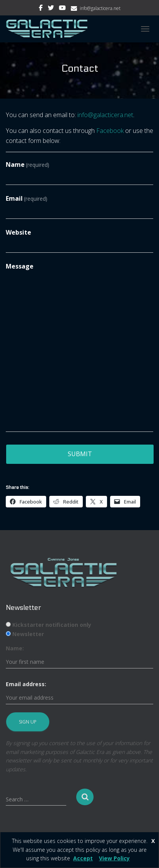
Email (27, 198)
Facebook (41, 9)
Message (20, 266)
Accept (83, 858)
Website (18, 232)
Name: (15, 648)
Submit (80, 454)
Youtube (62, 9)
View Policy (114, 858)
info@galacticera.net (100, 8)
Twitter (51, 9)
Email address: (26, 684)
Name (28, 165)
